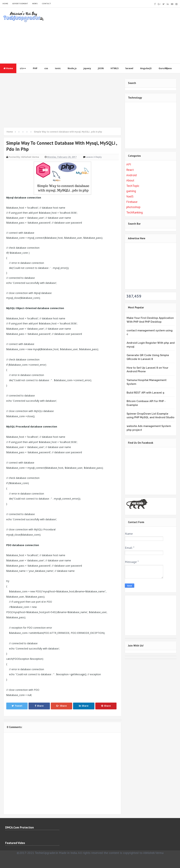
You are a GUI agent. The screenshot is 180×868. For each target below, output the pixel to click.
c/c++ (23, 68)
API (129, 164)
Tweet (17, 706)
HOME (5, 4)
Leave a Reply (94, 157)
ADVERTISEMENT (20, 4)
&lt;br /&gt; (148, 470)
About (130, 180)
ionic (58, 68)
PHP (35, 68)
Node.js (72, 68)
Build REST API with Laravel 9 (145, 393)
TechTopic (133, 186)
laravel (129, 68)
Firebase (132, 202)
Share (39, 706)
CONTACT (47, 4)
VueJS (130, 196)
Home (8, 68)
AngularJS (146, 68)
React (130, 170)
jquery (87, 68)
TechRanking (135, 212)
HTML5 (115, 68)
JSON (101, 68)
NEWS (35, 4)
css (46, 68)
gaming (131, 191)
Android (131, 175)
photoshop (133, 207)
